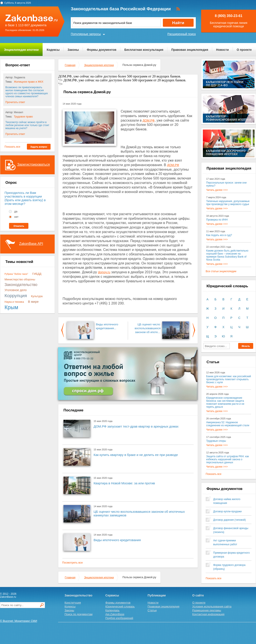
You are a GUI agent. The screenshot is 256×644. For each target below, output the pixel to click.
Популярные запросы (86, 34)
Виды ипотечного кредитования (117, 540)
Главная (70, 65)
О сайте (198, 595)
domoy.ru (104, 272)
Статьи (152, 610)
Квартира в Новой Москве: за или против (124, 483)
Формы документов (102, 50)
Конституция (73, 603)
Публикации (157, 595)
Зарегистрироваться (33, 164)
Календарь (113, 610)
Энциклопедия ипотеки (21, 50)
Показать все (12, 147)
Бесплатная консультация (144, 50)
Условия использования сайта (212, 606)
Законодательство (21, 285)
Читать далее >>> (217, 190)
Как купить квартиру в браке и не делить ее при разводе (136, 455)
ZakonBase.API (31, 244)
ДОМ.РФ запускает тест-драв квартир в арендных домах (136, 426)
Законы (73, 50)
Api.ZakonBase (115, 614)
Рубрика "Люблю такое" (16, 274)
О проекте (244, 50)
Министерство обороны (20, 279)
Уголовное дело (16, 290)
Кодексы (53, 50)
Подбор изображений (119, 618)
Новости (223, 50)
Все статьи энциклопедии (221, 271)
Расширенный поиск (182, 34)
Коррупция (16, 296)
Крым (11, 307)
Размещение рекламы (207, 610)
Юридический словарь (120, 606)
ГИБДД (37, 274)
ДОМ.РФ (149, 120)
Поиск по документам (79, 614)
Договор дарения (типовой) (230, 520)
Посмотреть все (72, 563)
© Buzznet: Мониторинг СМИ (19, 621)
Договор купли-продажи (227, 511)
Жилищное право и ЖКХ (29, 82)
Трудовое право (23, 117)
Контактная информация (208, 614)
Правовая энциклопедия (190, 50)
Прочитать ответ (15, 102)
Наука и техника (14, 302)
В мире (33, 302)
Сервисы (112, 595)
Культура (37, 296)
